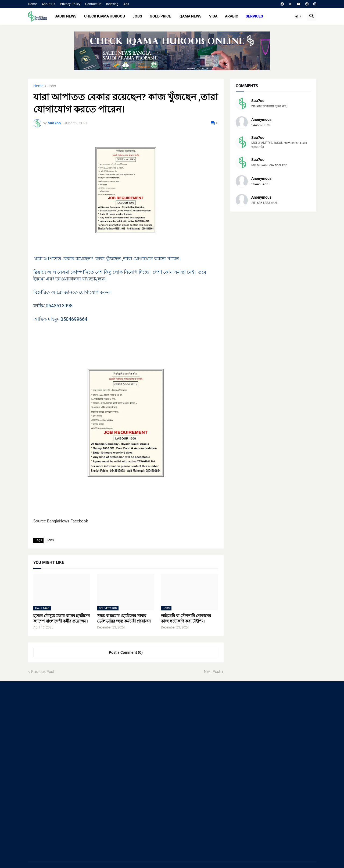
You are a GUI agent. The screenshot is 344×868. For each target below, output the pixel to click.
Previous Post (43, 672)
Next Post (212, 672)
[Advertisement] (73, 730)
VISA (213, 16)
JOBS (137, 16)
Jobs (52, 86)
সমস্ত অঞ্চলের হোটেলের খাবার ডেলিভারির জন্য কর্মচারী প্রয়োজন (124, 619)
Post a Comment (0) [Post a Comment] (126, 652)
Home (32, 4)
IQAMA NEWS (190, 16)
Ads (126, 4)
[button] (299, 16)
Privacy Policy (70, 4)
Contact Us (93, 4)
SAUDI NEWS (66, 16)
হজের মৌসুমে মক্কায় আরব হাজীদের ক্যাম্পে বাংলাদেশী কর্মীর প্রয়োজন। (62, 619)
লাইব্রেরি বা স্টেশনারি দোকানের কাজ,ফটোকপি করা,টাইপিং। (186, 619)
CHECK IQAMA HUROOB (105, 16)
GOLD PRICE (160, 16)
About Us (48, 4)
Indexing (112, 4)
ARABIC (232, 16)
